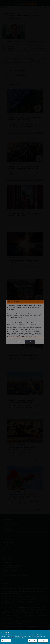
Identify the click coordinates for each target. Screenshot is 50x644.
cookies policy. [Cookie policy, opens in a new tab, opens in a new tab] (20, 638)
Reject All (43, 641)
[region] (25, 637)
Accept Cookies (33, 641)
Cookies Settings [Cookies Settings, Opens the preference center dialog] (6, 641)
